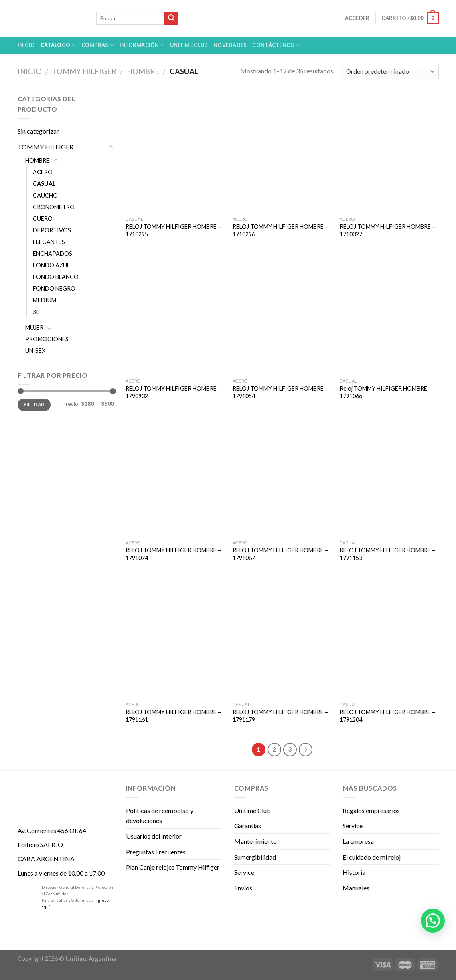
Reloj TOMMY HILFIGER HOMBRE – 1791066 (386, 392)
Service (244, 872)
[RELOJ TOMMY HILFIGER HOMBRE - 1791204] (389, 638)
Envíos (243, 888)
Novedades (230, 45)
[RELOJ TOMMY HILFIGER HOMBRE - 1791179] (282, 638)
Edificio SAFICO (40, 845)
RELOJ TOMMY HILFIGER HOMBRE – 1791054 (280, 392)
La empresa (358, 841)
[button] (433, 921)
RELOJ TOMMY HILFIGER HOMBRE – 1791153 (387, 554)
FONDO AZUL (51, 265)
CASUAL (44, 184)
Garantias (248, 826)
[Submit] (171, 18)
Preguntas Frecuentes (156, 852)
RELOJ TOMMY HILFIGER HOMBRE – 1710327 (387, 230)
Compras (98, 45)
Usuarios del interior (154, 836)
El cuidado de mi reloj (372, 857)
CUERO (43, 219)
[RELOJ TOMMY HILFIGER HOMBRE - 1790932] (175, 315)
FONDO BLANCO (56, 277)
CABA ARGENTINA (46, 859)
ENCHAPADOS (53, 254)
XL (36, 312)
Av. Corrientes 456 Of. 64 (52, 830)
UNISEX (35, 351)
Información (142, 45)
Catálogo (58, 45)
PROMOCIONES (47, 339)
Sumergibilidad (255, 857)
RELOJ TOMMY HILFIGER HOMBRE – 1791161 (173, 716)
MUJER (34, 327)
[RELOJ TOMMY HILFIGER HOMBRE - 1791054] (282, 315)
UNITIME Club (189, 45)
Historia (354, 872)
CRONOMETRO (54, 207)
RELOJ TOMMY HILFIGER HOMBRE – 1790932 (173, 392)
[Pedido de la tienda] (390, 72)
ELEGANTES (49, 242)
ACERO (43, 172)
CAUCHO (45, 195)
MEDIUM (45, 300)
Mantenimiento (255, 841)
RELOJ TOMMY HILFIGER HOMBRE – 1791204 (387, 716)
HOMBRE (143, 71)
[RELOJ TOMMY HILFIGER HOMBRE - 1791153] (389, 477)
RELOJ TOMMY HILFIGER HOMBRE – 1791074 (173, 554)
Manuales (356, 888)
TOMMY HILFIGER (84, 71)
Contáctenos (276, 45)
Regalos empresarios (371, 810)
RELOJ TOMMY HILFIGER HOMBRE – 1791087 (280, 554)
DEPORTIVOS (52, 230)
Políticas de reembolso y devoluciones (160, 816)
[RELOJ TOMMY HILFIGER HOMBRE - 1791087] (282, 477)
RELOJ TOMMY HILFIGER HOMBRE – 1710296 (280, 230)
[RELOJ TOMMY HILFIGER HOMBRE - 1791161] (175, 638)
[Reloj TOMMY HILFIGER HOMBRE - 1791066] (389, 315)
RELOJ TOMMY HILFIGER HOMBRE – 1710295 (173, 230)
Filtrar (34, 404)
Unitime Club (252, 810)
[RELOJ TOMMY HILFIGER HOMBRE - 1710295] (175, 153)
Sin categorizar (38, 131)
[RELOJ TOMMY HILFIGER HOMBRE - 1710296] (282, 153)
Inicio (26, 45)
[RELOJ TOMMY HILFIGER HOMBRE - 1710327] (389, 153)
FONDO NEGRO (54, 288)
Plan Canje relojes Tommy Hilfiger (173, 867)
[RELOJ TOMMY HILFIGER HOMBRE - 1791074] (175, 477)
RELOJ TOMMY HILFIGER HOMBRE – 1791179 (280, 716)
